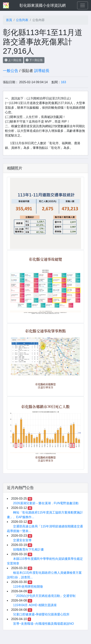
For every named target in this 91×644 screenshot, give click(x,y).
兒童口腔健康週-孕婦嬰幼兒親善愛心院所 (41, 614)
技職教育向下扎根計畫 (28, 550)
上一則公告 (13, 60)
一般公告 (11, 71)
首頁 (9, 20)
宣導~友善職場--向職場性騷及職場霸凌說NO (43, 624)
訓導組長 (42, 71)
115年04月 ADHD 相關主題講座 (35, 605)
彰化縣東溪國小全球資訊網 (43, 5)
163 (63, 82)
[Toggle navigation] (83, 5)
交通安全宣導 (22, 540)
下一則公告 (34, 60)
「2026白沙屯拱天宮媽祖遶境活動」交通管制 (44, 596)
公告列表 (22, 20)
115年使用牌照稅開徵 (28, 587)
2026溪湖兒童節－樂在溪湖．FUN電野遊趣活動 (46, 503)
